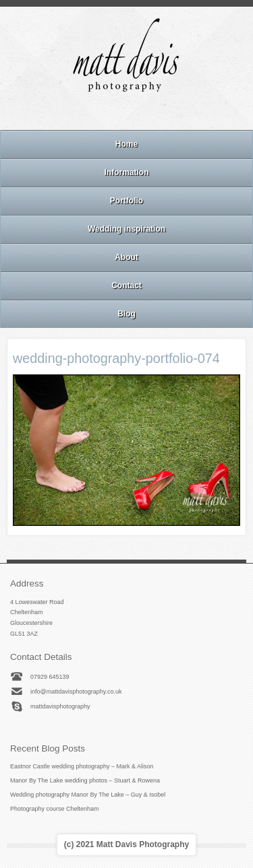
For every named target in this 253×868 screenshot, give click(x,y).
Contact (126, 286)
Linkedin (144, 112)
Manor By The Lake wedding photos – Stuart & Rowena (85, 780)
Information (127, 172)
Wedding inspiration (126, 229)
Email (90, 112)
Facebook (108, 112)
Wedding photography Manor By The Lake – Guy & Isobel (88, 795)
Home (126, 144)
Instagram (126, 112)
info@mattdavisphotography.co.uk (76, 692)
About (126, 257)
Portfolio (126, 201)
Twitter (163, 112)
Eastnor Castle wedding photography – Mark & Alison (82, 766)
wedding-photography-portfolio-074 (116, 358)
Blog (126, 314)
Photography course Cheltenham (55, 809)
